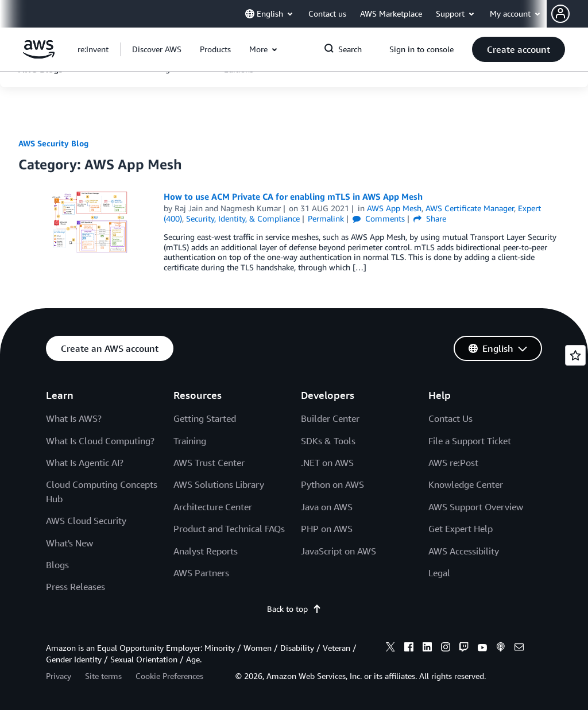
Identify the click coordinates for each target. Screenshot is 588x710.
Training (190, 441)
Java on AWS (327, 507)
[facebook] (409, 649)
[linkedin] (427, 649)
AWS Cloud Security (86, 521)
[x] (390, 649)
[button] (570, 14)
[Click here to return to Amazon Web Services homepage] (39, 55)
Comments (379, 218)
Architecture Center (213, 507)
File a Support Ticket (470, 441)
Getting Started (205, 418)
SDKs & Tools (328, 441)
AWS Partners (201, 573)
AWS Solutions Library (219, 484)
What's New (69, 543)
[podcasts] (501, 649)
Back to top (294, 609)
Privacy (59, 676)
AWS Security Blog (53, 143)
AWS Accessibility (464, 551)
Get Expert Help (461, 529)
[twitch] (464, 649)
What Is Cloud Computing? (100, 441)
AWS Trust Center (209, 463)
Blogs (57, 565)
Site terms (103, 676)
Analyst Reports (206, 551)
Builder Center (330, 418)
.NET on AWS (327, 463)
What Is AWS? (74, 418)
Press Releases (76, 587)
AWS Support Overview (476, 507)
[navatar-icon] (560, 14)
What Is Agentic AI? (85, 463)
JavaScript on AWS (339, 551)
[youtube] (482, 649)
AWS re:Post (453, 463)
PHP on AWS (327, 529)
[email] (519, 649)
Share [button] (430, 218)
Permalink (326, 218)
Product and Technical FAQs (229, 529)
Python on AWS (332, 484)
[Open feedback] (575, 355)
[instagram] (446, 649)
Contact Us (450, 418)
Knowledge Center (466, 484)
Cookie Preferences (169, 676)
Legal (439, 573)
